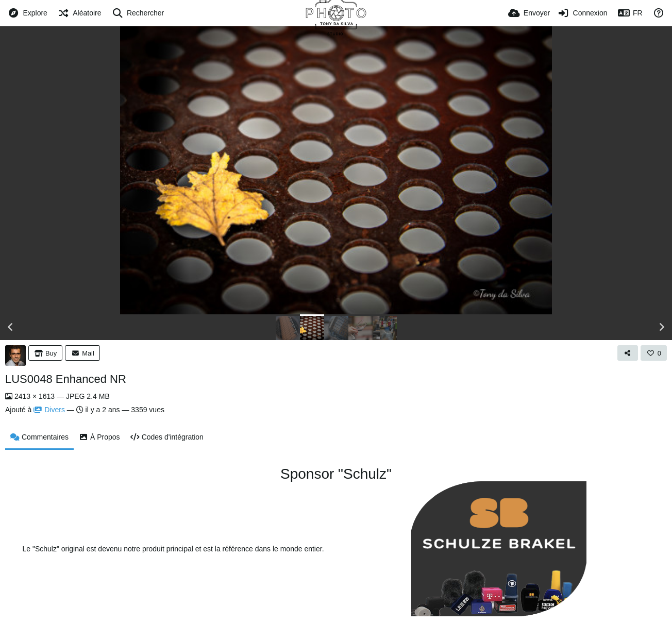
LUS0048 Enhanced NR (66, 379)
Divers (49, 410)
